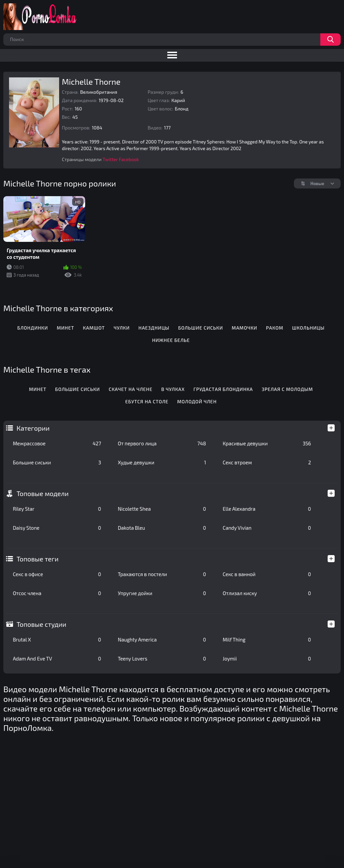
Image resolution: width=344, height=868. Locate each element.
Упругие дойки (162, 593)
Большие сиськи (57, 462)
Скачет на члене (131, 389)
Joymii (267, 659)
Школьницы (308, 328)
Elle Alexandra (267, 509)
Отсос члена (57, 593)
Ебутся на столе (147, 401)
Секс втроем (267, 462)
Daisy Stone (57, 528)
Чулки (122, 328)
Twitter (110, 159)
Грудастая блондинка (223, 389)
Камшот (94, 328)
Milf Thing (267, 639)
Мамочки (244, 328)
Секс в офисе (57, 574)
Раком (275, 328)
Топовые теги (37, 559)
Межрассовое (57, 443)
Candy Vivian (267, 528)
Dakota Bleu (162, 528)
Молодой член (197, 401)
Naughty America (162, 639)
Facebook (129, 159)
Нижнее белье (171, 340)
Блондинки (33, 328)
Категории (33, 428)
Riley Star (57, 509)
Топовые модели (42, 493)
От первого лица (162, 443)
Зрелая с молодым (287, 389)
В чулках (173, 389)
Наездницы (154, 328)
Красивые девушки (267, 443)
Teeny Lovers (162, 659)
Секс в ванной (267, 574)
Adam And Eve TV (57, 659)
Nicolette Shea (162, 509)
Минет (65, 328)
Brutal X (57, 639)
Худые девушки (162, 462)
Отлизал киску (267, 593)
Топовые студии (41, 624)
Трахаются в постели (162, 574)
